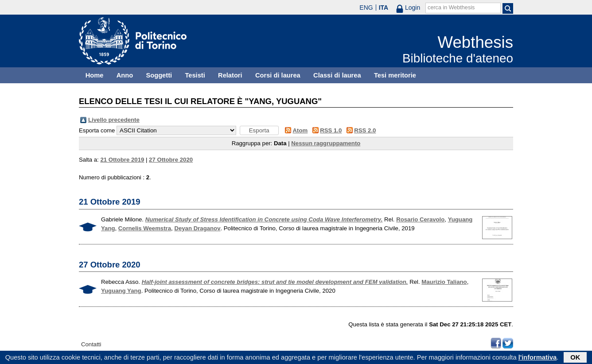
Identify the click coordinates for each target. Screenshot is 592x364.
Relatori (230, 75)
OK (575, 358)
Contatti (91, 344)
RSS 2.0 (365, 130)
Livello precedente (114, 120)
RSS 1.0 (331, 130)
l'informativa (538, 358)
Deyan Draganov (197, 228)
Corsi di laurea (278, 75)
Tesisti (195, 75)
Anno (125, 75)
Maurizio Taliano (444, 282)
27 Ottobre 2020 (171, 160)
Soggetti (159, 75)
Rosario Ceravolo (420, 219)
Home (95, 75)
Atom (300, 130)
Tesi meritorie (395, 75)
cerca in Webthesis (451, 8)
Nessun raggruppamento (326, 143)
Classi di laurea (337, 75)
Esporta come (97, 130)
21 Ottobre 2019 (122, 160)
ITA (384, 8)
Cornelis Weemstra (145, 228)
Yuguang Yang (121, 291)
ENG (366, 8)
